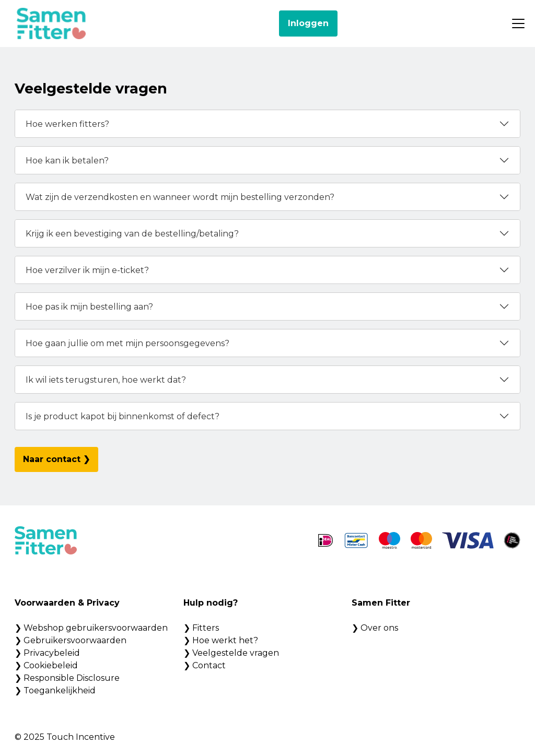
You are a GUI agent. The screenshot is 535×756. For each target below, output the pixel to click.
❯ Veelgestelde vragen (231, 653)
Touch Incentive (81, 737)
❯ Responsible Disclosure (67, 678)
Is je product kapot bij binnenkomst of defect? (123, 416)
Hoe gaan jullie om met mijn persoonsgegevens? (127, 343)
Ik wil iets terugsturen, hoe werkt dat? (106, 380)
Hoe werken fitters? (67, 124)
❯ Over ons (375, 628)
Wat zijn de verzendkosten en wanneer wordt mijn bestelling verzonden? (180, 197)
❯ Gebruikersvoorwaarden (71, 640)
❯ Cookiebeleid (46, 665)
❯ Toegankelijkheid (55, 690)
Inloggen (308, 23)
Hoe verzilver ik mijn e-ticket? (87, 270)
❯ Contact (205, 665)
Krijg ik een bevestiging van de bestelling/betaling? (132, 234)
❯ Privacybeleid (47, 653)
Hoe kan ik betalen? (67, 161)
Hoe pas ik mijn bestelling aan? (89, 307)
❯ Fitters (201, 628)
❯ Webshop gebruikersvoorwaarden (91, 628)
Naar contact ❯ (56, 459)
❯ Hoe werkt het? (221, 640)
